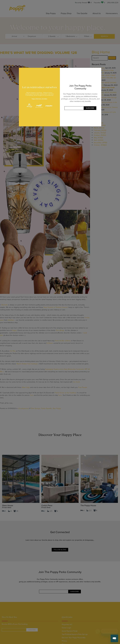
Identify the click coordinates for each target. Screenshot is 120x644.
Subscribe (90, 108)
